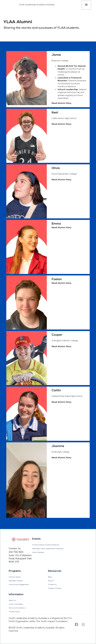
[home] (31, 5)
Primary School (15, 577)
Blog (50, 577)
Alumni (51, 581)
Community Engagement (19, 584)
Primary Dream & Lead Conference (46, 545)
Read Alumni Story (61, 103)
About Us (12, 600)
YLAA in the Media (16, 604)
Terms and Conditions (17, 608)
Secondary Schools (16, 581)
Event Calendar (38, 552)
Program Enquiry (55, 588)
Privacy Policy (14, 612)
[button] (86, 5)
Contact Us (52, 584)
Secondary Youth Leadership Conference (48, 549)
